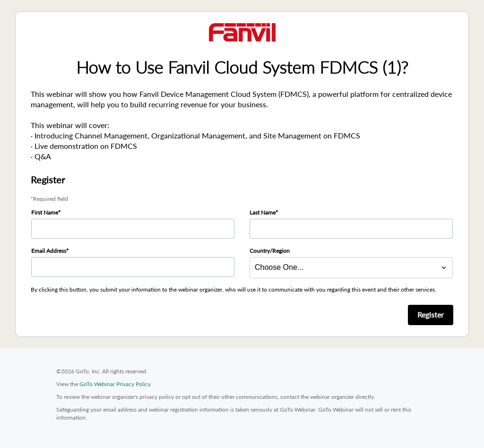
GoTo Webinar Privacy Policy (115, 384)
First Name (45, 212)
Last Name (263, 212)
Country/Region (270, 251)
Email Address (49, 251)
